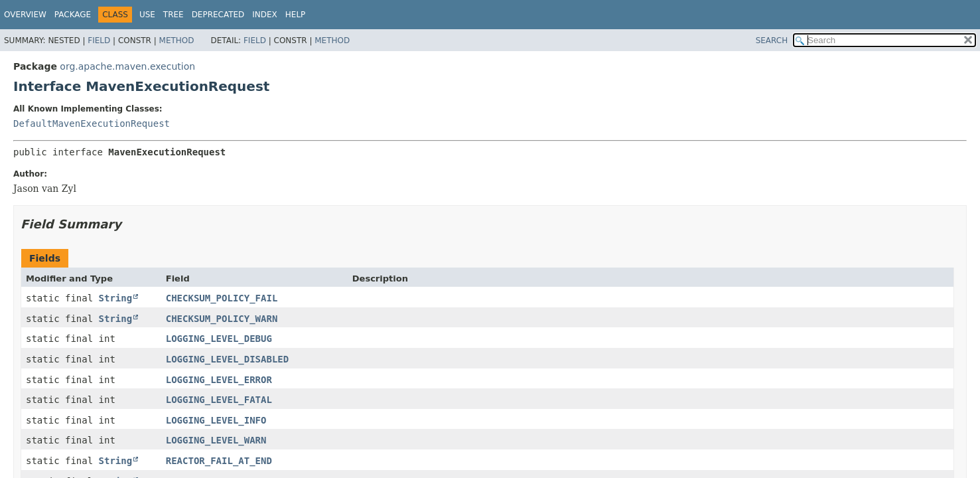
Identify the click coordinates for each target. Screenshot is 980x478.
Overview (25, 15)
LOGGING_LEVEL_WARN (216, 440)
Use (147, 15)
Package (73, 15)
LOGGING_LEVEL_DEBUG (219, 339)
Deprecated (218, 15)
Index (265, 15)
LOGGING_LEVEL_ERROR (219, 380)
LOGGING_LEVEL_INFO (216, 420)
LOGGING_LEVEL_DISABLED (227, 359)
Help (296, 15)
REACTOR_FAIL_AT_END (219, 461)
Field (99, 40)
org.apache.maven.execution (127, 66)
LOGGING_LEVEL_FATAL (219, 400)
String (116, 298)
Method (177, 40)
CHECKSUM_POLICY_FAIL (222, 298)
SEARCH (772, 40)
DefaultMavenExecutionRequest (92, 123)
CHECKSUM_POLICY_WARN (222, 319)
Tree (174, 15)
